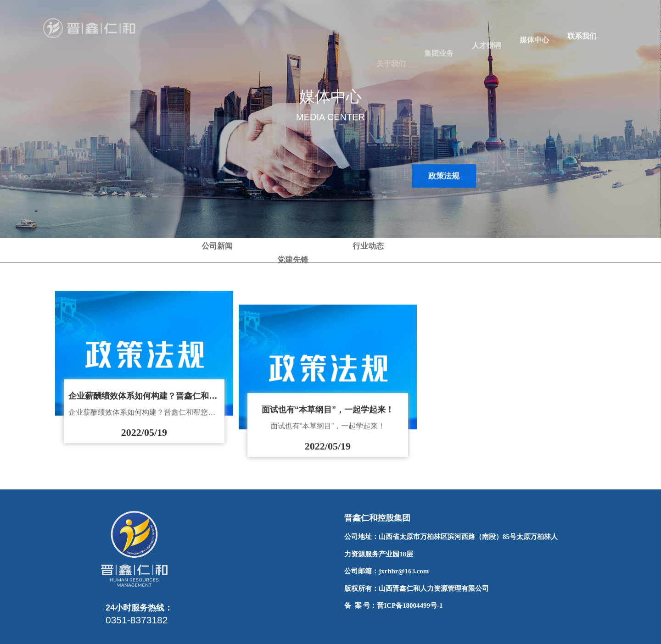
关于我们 (391, 74)
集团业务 (439, 64)
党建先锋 (293, 246)
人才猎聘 (487, 53)
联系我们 (582, 40)
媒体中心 (534, 46)
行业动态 (368, 176)
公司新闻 (217, 260)
